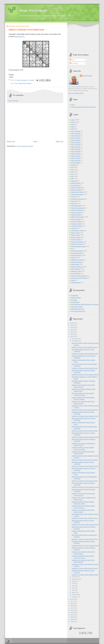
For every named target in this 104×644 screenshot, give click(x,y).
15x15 (73, 127)
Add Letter (74, 181)
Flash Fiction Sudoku (78, 208)
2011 (72, 615)
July (73, 584)
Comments (74, 63)
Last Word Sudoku (77, 226)
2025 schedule (76, 163)
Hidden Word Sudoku (25, 83)
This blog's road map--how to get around (83, 107)
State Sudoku (75, 264)
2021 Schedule (76, 154)
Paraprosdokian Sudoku (78, 246)
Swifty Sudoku (76, 269)
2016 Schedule (76, 142)
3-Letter (74, 165)
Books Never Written (77, 192)
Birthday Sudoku (76, 190)
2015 (72, 606)
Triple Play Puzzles (77, 307)
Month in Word (76, 235)
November (75, 341)
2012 (72, 613)
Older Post (59, 141)
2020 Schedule (76, 151)
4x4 (72, 167)
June (74, 586)
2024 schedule (76, 160)
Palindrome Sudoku (77, 244)
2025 (72, 323)
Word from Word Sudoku (79, 276)
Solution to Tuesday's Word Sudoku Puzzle (85, 368)
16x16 (73, 129)
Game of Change (76, 212)
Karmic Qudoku (76, 219)
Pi (72, 249)
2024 (72, 325)
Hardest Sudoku (76, 215)
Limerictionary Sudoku (78, 230)
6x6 (72, 172)
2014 (72, 608)
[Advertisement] (35, 121)
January (75, 597)
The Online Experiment (78, 311)
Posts (72, 60)
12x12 (73, 122)
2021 (72, 332)
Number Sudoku (76, 239)
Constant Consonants (78, 199)
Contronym (75, 201)
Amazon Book (75, 185)
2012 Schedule (76, 133)
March (74, 593)
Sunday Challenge (77, 267)
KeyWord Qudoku (77, 221)
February (75, 595)
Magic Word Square (33, 11)
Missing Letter (75, 233)
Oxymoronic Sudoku (77, 242)
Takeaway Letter (76, 271)
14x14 (73, 124)
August (74, 581)
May (73, 588)
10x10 (73, 120)
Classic (73, 197)
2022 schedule (76, 156)
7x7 (72, 174)
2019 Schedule (76, 149)
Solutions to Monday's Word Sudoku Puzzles (85, 375)
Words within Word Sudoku (79, 278)
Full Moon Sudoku (77, 210)
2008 (72, 621)
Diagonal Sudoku (76, 206)
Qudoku (74, 258)
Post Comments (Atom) (25, 146)
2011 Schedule (76, 131)
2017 (72, 601)
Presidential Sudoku (77, 251)
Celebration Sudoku (77, 194)
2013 (72, 610)
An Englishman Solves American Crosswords (85, 304)
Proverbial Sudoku (77, 253)
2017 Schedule (76, 145)
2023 (72, 328)
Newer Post (11, 141)
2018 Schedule (76, 147)
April (73, 590)
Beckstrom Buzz (76, 298)
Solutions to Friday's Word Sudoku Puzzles (85, 347)
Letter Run (74, 228)
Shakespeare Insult (77, 260)
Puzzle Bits (75, 295)
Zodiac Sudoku (76, 282)
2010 (72, 617)
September (75, 579)
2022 (72, 330)
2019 (72, 336)
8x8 (16, 83)
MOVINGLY (20, 37)
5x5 (72, 170)
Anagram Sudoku (76, 188)
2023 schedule (76, 158)
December (75, 339)
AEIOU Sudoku (76, 183)
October (75, 577)
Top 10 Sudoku (76, 273)
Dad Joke (74, 203)
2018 (72, 599)
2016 (72, 604)
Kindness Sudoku (76, 224)
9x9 (72, 178)
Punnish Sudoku (76, 255)
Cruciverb (74, 300)
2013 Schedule (76, 136)
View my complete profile (76, 93)
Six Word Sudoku (76, 262)
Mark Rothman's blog (78, 309)
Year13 (73, 280)
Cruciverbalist (75, 302)
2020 (72, 334)
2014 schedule (76, 138)
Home (35, 141)
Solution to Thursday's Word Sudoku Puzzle (85, 354)
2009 (72, 619)
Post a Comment (13, 101)
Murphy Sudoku (76, 237)
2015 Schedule (76, 140)
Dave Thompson (22, 80)
